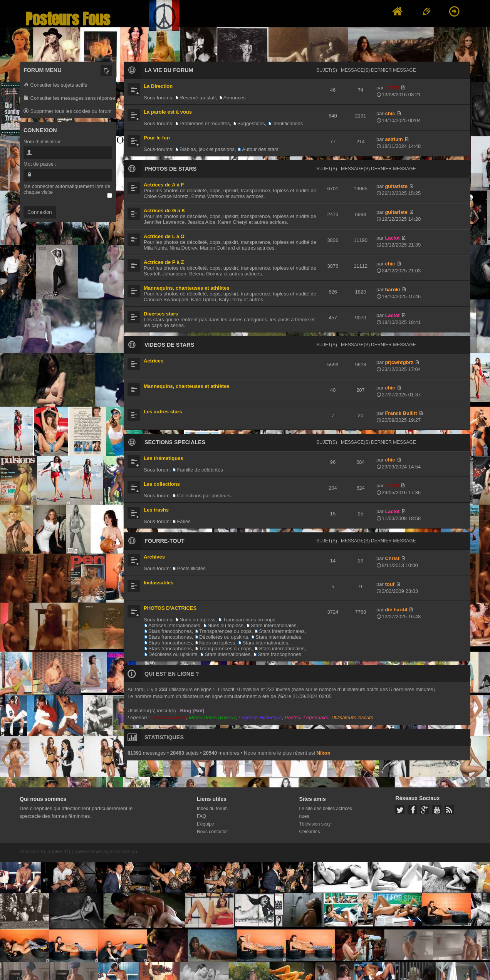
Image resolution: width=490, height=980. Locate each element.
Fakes (184, 521)
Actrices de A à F (164, 185)
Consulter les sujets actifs (55, 85)
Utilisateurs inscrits (352, 717)
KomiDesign (124, 852)
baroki (392, 289)
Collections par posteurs (204, 496)
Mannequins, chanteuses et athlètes (187, 288)
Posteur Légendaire (306, 717)
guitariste (396, 186)
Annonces (235, 98)
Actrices (154, 361)
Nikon (324, 753)
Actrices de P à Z (164, 262)
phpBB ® (57, 852)
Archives (154, 557)
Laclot (392, 238)
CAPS (392, 88)
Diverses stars (161, 314)
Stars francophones (170, 631)
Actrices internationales (174, 625)
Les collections (162, 484)
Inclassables (159, 583)
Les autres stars (163, 412)
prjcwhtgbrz (399, 362)
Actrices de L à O (164, 236)
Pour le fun (157, 138)
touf (390, 584)
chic (390, 113)
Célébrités (309, 832)
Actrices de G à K (164, 211)
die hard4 (396, 610)
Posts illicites (191, 568)
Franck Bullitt (401, 413)
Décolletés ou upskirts (224, 637)
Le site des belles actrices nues (325, 812)
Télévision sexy (315, 824)
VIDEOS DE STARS (169, 345)
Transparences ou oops (249, 620)
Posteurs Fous (68, 19)
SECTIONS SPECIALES (175, 442)
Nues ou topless (197, 620)
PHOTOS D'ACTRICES (170, 608)
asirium (394, 139)
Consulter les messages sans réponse (69, 98)
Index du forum (212, 809)
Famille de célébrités (200, 470)
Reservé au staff (198, 98)
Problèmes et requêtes (205, 123)
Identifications (288, 123)
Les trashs (156, 510)
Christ (392, 558)
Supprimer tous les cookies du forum (68, 112)
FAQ (201, 816)
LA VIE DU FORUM (169, 70)
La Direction (158, 86)
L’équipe (206, 824)
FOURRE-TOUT (164, 541)
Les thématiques (164, 458)
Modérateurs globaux (212, 717)
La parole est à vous (168, 112)
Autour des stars (260, 149)
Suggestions (251, 123)
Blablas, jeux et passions (207, 149)
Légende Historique (260, 717)
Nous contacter (212, 832)
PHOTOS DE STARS (170, 169)
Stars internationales (274, 625)
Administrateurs (168, 717)
